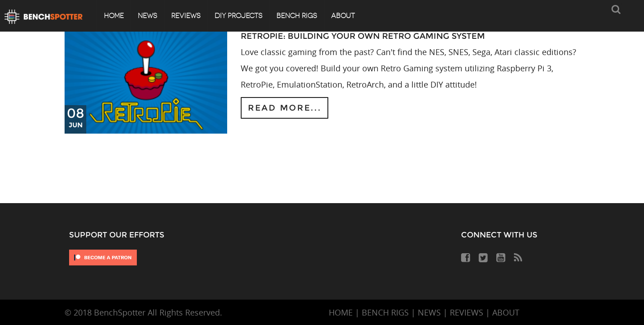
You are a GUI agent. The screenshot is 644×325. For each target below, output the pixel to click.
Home (114, 16)
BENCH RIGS (385, 312)
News (147, 16)
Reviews (186, 16)
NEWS (429, 312)
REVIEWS (467, 312)
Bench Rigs (297, 16)
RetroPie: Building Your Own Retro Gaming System (363, 36)
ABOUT (506, 312)
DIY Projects (238, 16)
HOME (341, 312)
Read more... (285, 108)
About (343, 16)
